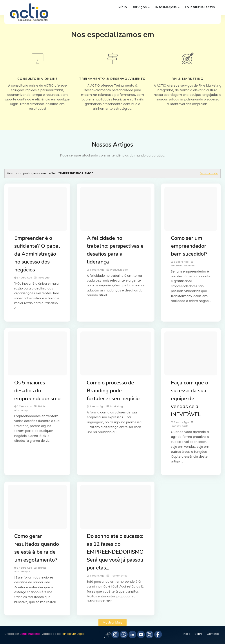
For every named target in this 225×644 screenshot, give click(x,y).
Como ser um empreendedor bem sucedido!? (189, 246)
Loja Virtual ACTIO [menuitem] (200, 7)
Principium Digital (74, 634)
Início (187, 634)
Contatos (213, 634)
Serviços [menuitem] (140, 7)
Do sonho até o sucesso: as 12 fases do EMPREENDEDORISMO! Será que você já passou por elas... (116, 552)
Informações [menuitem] (166, 7)
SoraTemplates (30, 634)
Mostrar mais (112, 622)
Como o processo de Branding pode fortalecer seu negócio (113, 391)
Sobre (199, 634)
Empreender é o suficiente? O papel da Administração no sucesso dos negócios (37, 254)
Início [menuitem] (122, 7)
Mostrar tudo (209, 173)
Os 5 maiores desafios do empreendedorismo (37, 391)
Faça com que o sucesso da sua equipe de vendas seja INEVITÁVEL (190, 398)
